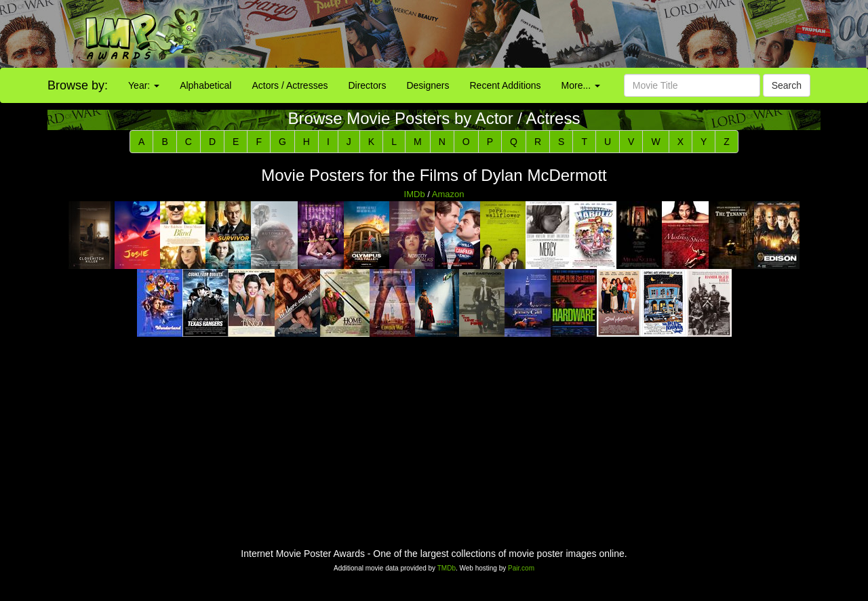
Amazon (448, 194)
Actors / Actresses (290, 85)
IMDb (415, 194)
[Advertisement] (542, 34)
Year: (144, 85)
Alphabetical (205, 85)
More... (581, 85)
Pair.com (521, 568)
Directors (367, 85)
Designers (428, 85)
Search (787, 85)
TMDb (447, 568)
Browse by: (78, 85)
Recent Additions (506, 85)
